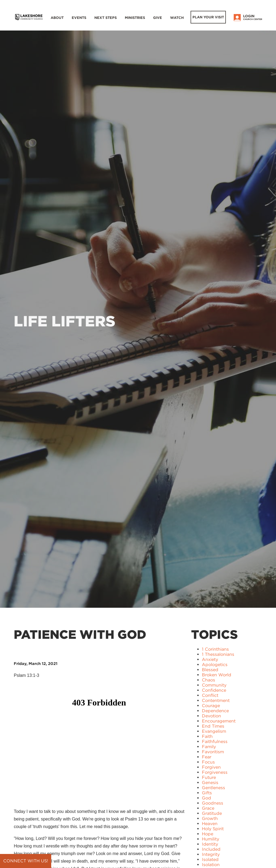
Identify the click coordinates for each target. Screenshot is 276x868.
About (57, 18)
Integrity (211, 854)
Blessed (210, 670)
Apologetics (215, 665)
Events (79, 18)
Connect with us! (26, 861)
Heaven (210, 824)
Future (209, 777)
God (206, 798)
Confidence (214, 690)
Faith (207, 736)
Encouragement (219, 721)
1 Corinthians (215, 649)
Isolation (211, 865)
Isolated (210, 859)
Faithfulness (215, 742)
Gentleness (213, 788)
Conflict (210, 695)
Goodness (213, 803)
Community (214, 685)
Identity (210, 844)
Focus (208, 762)
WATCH (177, 18)
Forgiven (211, 767)
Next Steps (106, 18)
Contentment (216, 700)
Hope (208, 834)
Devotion (211, 716)
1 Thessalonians (218, 654)
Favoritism (213, 752)
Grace (208, 808)
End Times (213, 726)
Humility (211, 839)
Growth (210, 818)
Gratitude (212, 813)
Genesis (210, 783)
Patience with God (80, 634)
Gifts (207, 793)
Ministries (135, 18)
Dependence (215, 711)
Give (158, 18)
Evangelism (214, 731)
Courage (211, 706)
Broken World (217, 675)
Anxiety (210, 659)
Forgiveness (215, 772)
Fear (207, 757)
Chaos (208, 680)
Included (211, 849)
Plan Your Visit (208, 17)
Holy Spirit (213, 829)
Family (209, 747)
